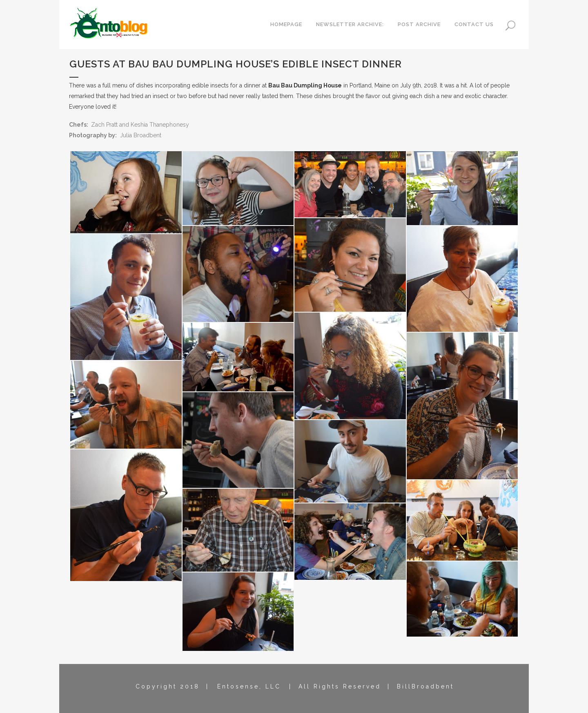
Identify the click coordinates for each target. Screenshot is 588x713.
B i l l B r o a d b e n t (425, 686)
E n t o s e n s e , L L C (248, 686)
